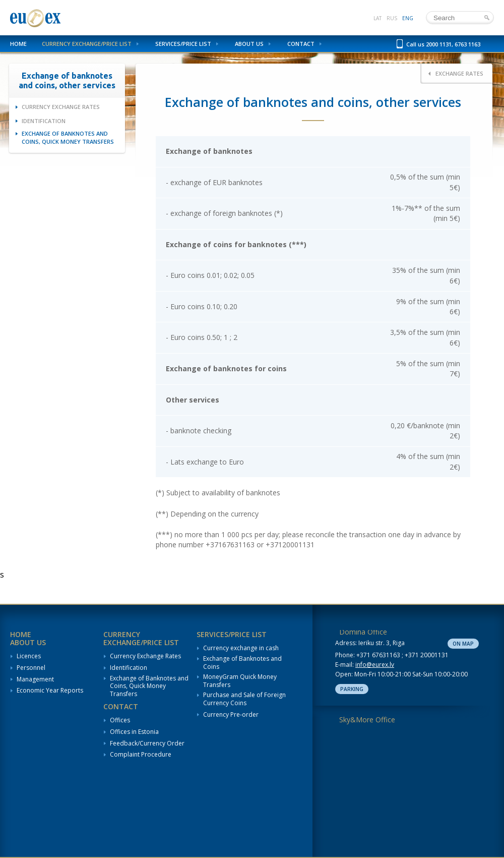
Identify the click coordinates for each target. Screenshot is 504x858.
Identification (44, 121)
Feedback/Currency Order (147, 743)
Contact (301, 44)
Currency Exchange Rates (61, 107)
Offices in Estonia (134, 732)
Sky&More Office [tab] (367, 720)
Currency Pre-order (231, 715)
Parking (352, 689)
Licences (29, 656)
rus (392, 18)
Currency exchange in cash (241, 648)
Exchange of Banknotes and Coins (242, 663)
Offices (120, 720)
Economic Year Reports (50, 691)
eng (408, 18)
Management (35, 679)
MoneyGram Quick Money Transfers (240, 681)
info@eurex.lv (375, 665)
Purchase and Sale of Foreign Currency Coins (244, 699)
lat (377, 18)
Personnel (31, 668)
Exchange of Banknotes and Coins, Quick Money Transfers (68, 137)
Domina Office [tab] (363, 632)
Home (18, 44)
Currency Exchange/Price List (87, 44)
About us (249, 44)
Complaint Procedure (141, 755)
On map (463, 644)
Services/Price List (183, 44)
